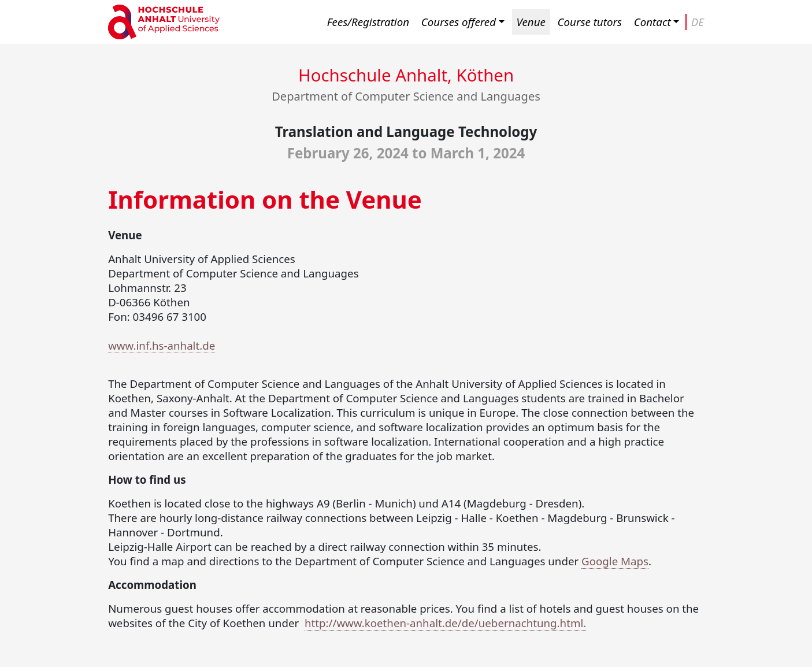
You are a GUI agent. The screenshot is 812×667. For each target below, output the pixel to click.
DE (698, 22)
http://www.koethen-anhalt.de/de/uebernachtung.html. (445, 623)
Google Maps (615, 561)
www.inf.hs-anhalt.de (162, 345)
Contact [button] (652, 22)
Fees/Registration (368, 22)
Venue (531, 22)
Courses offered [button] (459, 22)
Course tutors (590, 22)
